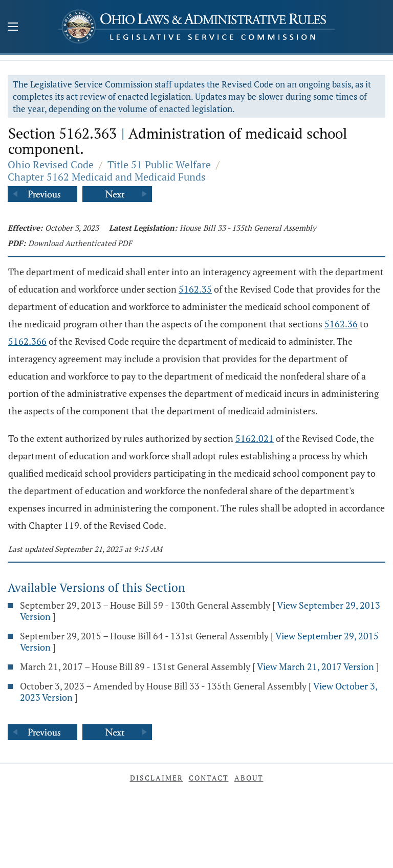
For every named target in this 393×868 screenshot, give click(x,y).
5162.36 (341, 324)
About (249, 778)
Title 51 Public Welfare (159, 164)
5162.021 (255, 438)
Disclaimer (157, 778)
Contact (209, 778)
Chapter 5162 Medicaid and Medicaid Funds (107, 177)
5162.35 (195, 289)
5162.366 (27, 341)
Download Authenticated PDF (80, 243)
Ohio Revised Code (51, 164)
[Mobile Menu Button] (13, 28)
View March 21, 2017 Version (315, 666)
